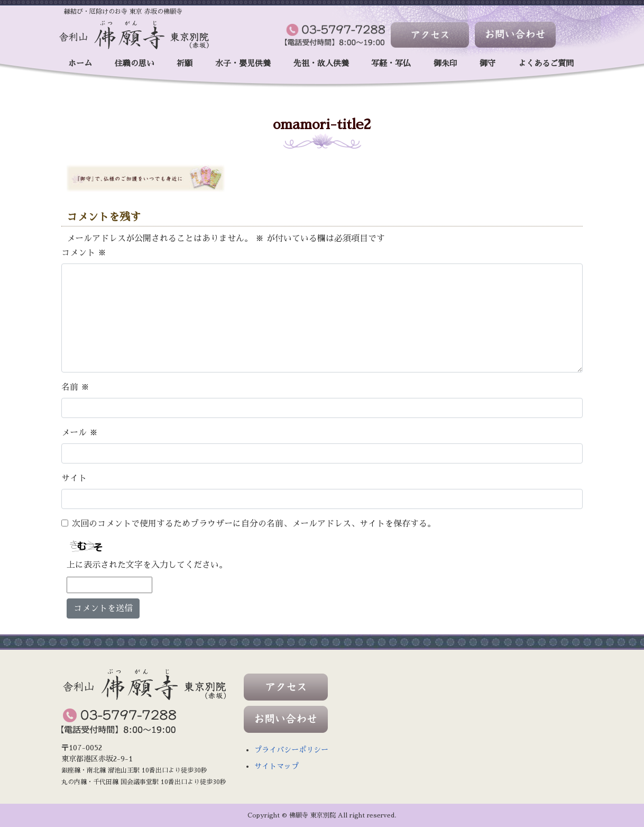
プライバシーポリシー (291, 750)
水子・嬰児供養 (243, 63)
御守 (487, 63)
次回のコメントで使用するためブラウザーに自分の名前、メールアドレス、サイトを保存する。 (254, 524)
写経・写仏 (391, 63)
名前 (75, 387)
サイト (74, 478)
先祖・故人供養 (321, 63)
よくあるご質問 (546, 63)
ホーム (80, 63)
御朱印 (445, 63)
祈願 (185, 63)
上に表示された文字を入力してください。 (147, 565)
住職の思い (135, 63)
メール (80, 433)
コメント (84, 253)
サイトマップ (277, 766)
